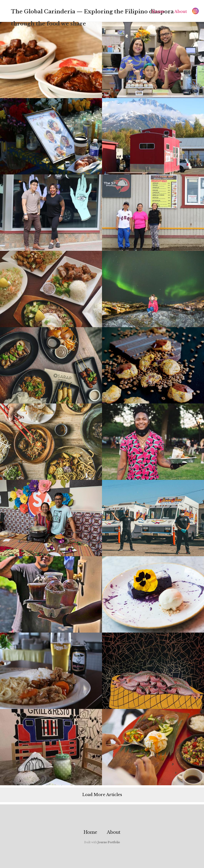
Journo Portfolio (109, 842)
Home (158, 12)
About (181, 12)
